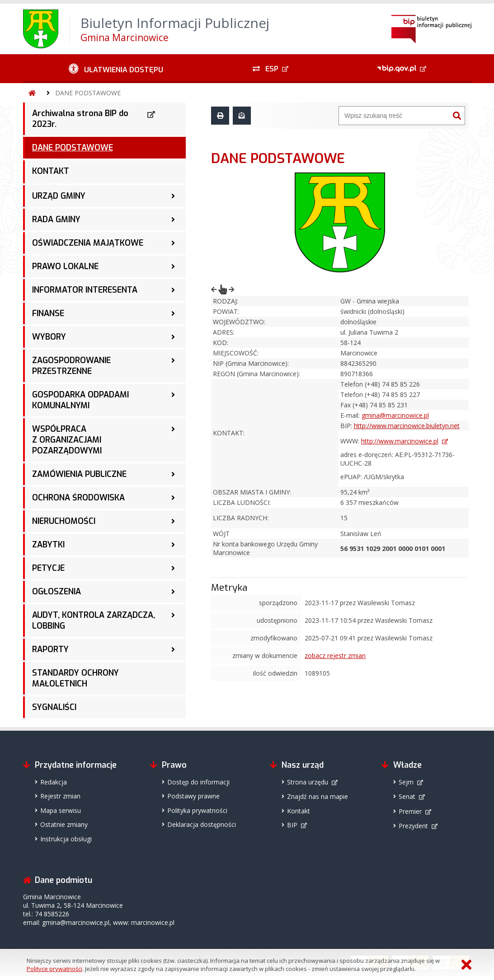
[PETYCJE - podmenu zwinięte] (173, 568)
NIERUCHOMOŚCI (64, 521)
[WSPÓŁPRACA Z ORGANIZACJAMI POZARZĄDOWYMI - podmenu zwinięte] (173, 429)
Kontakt (299, 811)
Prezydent (413, 826)
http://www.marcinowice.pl (400, 441)
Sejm (406, 782)
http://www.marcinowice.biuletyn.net (407, 426)
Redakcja (54, 782)
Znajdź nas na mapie (318, 796)
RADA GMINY (56, 219)
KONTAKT (51, 171)
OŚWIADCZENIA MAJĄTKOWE (88, 243)
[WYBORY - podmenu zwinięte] (173, 337)
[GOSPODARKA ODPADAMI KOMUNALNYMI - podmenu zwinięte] (173, 395)
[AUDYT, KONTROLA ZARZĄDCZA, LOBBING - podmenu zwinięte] (173, 615)
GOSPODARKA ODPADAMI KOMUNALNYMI (80, 400)
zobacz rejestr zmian (335, 656)
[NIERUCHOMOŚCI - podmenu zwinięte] (173, 521)
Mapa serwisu (61, 810)
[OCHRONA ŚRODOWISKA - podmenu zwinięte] (173, 498)
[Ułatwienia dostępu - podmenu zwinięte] (116, 69)
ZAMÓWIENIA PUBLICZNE (79, 474)
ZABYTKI (48, 545)
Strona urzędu (308, 782)
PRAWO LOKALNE (65, 266)
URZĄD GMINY (59, 196)
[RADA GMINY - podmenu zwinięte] (173, 219)
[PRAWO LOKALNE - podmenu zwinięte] (173, 266)
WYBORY (49, 337)
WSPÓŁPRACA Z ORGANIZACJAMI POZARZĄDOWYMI (67, 440)
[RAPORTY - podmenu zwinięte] (173, 649)
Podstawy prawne (193, 796)
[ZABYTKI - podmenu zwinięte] (173, 545)
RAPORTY (50, 649)
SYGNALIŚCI (54, 707)
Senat (407, 796)
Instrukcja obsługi (66, 839)
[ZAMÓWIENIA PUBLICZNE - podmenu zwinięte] (173, 474)
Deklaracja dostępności (202, 824)
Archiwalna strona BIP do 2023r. (80, 119)
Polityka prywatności (197, 810)
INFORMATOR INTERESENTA (85, 290)
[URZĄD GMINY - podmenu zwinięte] (173, 196)
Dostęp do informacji (198, 782)
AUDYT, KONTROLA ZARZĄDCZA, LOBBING (94, 621)
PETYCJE (48, 568)
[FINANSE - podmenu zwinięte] (173, 313)
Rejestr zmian (60, 796)
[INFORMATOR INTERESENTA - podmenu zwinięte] (173, 290)
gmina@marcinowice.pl (395, 415)
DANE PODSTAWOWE (88, 93)
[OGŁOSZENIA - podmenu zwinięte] (173, 592)
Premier (410, 811)
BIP (292, 825)
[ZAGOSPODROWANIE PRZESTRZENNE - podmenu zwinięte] (173, 360)
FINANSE (48, 313)
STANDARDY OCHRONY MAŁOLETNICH (75, 678)
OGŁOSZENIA (56, 592)
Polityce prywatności (54, 969)
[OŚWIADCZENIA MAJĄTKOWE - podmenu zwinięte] (173, 243)
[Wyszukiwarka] (394, 116)
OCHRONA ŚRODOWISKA (78, 498)
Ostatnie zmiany (64, 824)
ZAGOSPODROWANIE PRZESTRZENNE (71, 366)
